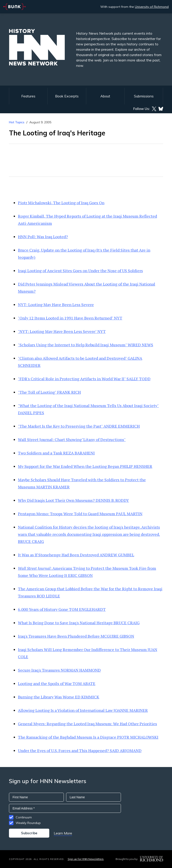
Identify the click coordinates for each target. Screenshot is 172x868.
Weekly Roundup (28, 823)
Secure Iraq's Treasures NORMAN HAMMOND (59, 670)
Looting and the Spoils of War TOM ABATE (57, 683)
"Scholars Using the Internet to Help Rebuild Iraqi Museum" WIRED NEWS (86, 345)
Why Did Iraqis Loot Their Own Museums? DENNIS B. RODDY (73, 500)
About (105, 96)
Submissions (144, 96)
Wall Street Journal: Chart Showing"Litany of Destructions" (72, 439)
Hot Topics (17, 122)
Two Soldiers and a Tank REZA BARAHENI (56, 453)
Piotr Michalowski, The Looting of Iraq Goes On (61, 203)
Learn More (63, 833)
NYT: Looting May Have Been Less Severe (56, 305)
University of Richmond (152, 7)
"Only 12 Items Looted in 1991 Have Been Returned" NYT (70, 318)
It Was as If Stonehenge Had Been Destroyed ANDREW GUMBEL (76, 555)
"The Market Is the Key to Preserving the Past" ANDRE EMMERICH (79, 426)
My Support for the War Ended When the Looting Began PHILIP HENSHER (85, 466)
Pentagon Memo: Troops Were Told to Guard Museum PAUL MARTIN (80, 514)
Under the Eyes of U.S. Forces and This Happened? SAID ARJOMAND (80, 750)
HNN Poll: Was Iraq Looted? (43, 237)
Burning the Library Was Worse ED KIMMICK (59, 697)
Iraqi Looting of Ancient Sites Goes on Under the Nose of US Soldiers (80, 271)
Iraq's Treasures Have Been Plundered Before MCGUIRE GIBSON (76, 636)
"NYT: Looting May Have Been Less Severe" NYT (62, 331)
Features (28, 96)
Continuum (24, 817)
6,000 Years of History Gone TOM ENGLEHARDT (62, 609)
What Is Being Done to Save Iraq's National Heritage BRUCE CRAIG (79, 623)
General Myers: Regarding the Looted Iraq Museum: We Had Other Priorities (87, 724)
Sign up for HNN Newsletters (86, 859)
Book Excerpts (67, 96)
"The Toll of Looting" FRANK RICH (49, 392)
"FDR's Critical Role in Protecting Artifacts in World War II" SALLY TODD (84, 379)
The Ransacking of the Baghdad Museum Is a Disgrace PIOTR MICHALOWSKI (88, 737)
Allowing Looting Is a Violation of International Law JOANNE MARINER (83, 710)
